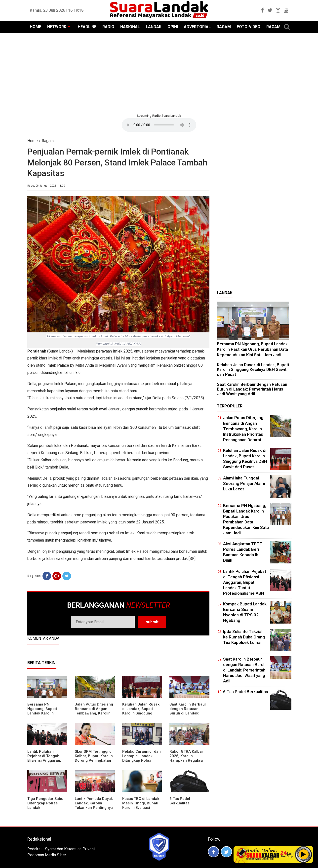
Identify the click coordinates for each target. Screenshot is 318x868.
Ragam (48, 141)
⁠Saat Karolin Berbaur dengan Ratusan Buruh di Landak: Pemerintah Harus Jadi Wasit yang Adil (188, 713)
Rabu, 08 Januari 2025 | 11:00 (46, 186)
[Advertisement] (159, 73)
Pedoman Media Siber (47, 855)
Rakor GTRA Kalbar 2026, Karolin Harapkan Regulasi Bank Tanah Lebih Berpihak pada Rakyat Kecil (189, 763)
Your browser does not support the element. (159, 125)
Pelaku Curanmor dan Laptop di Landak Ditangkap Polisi (141, 756)
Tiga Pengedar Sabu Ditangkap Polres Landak (45, 803)
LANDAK (154, 27)
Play (304, 854)
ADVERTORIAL (197, 27)
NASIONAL (130, 27)
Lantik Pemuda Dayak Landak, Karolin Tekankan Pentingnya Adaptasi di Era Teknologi (94, 808)
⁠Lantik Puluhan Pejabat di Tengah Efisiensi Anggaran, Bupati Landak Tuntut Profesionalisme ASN (46, 760)
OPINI (173, 27)
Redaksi (34, 849)
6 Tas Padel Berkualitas (180, 801)
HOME (36, 27)
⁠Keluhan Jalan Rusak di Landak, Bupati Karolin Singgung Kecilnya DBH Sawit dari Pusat (141, 713)
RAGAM (224, 27)
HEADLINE (87, 27)
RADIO (108, 27)
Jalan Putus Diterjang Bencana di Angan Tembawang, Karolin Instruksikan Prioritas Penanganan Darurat (94, 713)
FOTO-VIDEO (249, 27)
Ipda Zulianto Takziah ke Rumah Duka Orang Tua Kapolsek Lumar (244, 637)
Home (33, 141)
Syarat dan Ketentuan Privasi (70, 849)
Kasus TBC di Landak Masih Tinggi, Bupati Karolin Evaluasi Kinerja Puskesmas (141, 805)
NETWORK (57, 27)
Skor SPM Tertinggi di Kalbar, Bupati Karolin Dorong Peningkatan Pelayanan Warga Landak (94, 760)
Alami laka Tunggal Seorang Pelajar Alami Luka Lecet (244, 483)
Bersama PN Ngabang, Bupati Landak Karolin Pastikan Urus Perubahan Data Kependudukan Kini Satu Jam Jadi (252, 349)
